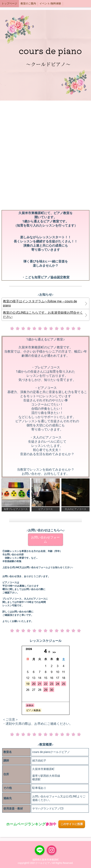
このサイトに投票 (72, 824)
